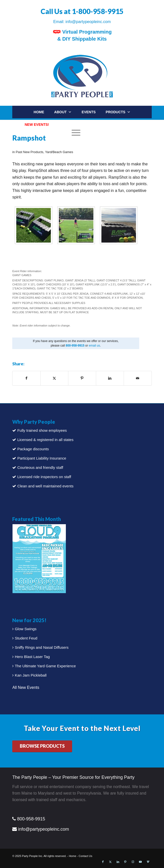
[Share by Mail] (138, 378)
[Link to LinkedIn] (118, 862)
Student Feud (26, 638)
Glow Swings (26, 629)
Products (118, 112)
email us (95, 346)
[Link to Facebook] (103, 862)
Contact (136, 125)
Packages (69, 125)
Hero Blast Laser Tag (32, 657)
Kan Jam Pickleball (31, 675)
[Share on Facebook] (26, 378)
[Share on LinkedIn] (110, 378)
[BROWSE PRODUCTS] (42, 746)
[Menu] (75, 133)
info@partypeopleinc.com (88, 22)
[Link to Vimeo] (148, 862)
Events (89, 112)
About (63, 112)
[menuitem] (144, 136)
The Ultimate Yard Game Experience (45, 666)
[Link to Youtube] (140, 862)
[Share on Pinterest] (82, 378)
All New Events (26, 687)
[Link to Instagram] (133, 862)
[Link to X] (110, 862)
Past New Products (30, 152)
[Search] (139, 138)
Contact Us (85, 856)
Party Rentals (103, 125)
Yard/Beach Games (59, 152)
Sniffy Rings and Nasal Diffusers (42, 647)
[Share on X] (54, 378)
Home (39, 112)
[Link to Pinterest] (125, 862)
